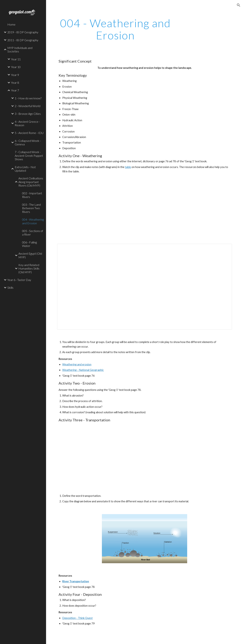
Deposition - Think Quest (77, 618)
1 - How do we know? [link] (28, 98)
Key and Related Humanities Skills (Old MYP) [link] (29, 268)
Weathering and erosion (77, 364)
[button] (239, 5)
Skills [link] (10, 287)
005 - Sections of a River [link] (33, 233)
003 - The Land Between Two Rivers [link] (31, 208)
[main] (115, 29)
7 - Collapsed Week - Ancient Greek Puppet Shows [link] (29, 155)
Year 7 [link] (15, 90)
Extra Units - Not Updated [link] (25, 169)
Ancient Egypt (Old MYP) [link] (30, 255)
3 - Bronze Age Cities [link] (28, 114)
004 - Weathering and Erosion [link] (33, 221)
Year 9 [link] (15, 75)
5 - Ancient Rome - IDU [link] (29, 133)
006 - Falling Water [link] (29, 244)
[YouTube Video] (152, 210)
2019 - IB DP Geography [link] (23, 32)
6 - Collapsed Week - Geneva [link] (28, 142)
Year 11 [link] (16, 59)
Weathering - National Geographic (83, 370)
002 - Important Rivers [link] (32, 195)
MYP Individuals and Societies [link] (20, 49)
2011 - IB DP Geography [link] (23, 40)
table (128, 167)
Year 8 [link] (15, 83)
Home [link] (11, 24)
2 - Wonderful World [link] (28, 106)
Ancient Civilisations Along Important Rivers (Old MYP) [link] (31, 182)
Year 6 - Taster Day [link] (19, 280)
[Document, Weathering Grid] (145, 287)
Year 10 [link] (16, 67)
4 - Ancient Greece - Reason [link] (27, 123)
